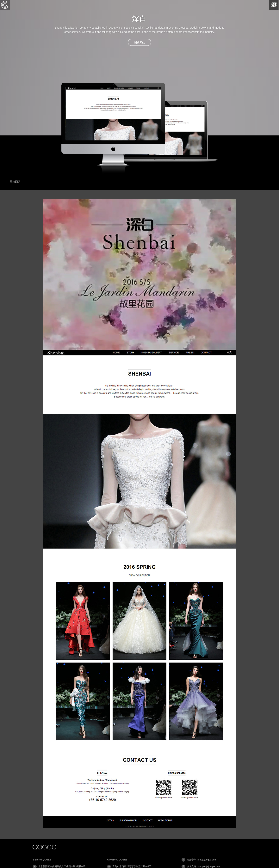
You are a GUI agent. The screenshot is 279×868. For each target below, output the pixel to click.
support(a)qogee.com (209, 866)
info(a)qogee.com (207, 860)
